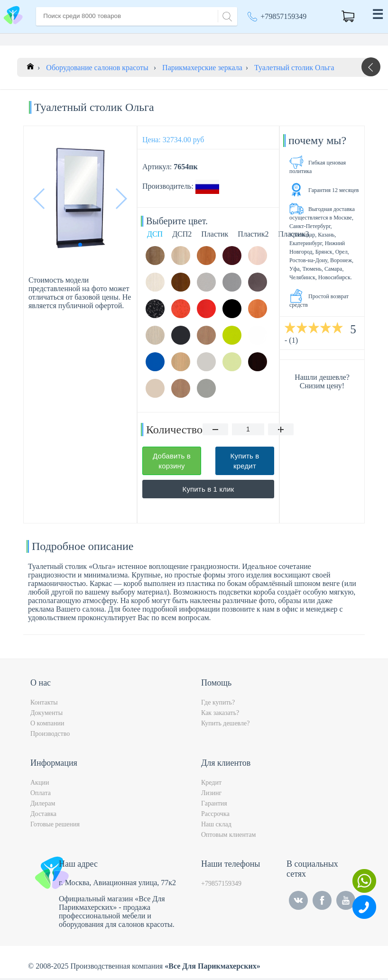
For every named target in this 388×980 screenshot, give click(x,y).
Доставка (43, 816)
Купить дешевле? (225, 725)
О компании (47, 725)
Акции (40, 784)
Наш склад (216, 826)
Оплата (41, 795)
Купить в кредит (245, 463)
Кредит (211, 784)
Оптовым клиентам (228, 837)
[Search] (226, 15)
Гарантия (214, 805)
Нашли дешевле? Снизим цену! (322, 383)
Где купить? (218, 704)
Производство (50, 736)
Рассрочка (215, 816)
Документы (46, 715)
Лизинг (211, 795)
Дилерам (43, 805)
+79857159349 (283, 16)
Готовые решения (55, 826)
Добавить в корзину (172, 463)
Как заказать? (220, 715)
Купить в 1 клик (208, 491)
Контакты (44, 704)
